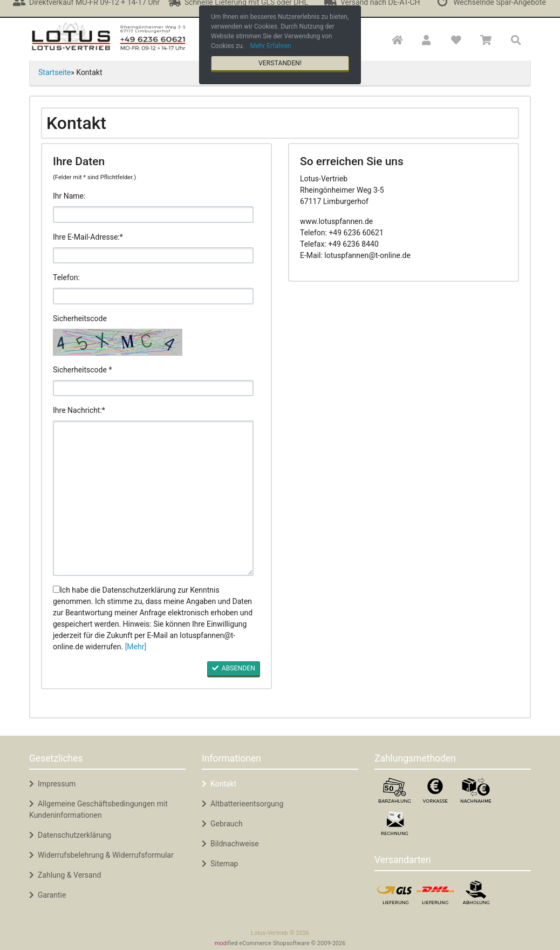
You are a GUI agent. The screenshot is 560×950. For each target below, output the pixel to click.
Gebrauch (222, 824)
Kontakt (219, 784)
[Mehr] (136, 647)
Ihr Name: (69, 196)
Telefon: (66, 277)
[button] (426, 41)
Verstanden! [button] (280, 63)
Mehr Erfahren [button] (271, 46)
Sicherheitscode (80, 318)
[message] (153, 498)
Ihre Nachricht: (77, 410)
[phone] (153, 296)
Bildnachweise (230, 844)
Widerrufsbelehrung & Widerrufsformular (101, 855)
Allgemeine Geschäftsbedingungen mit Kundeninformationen (98, 809)
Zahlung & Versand (65, 875)
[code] (153, 388)
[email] (153, 255)
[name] (153, 214)
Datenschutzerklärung (70, 835)
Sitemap (220, 864)
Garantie (47, 895)
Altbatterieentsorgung (243, 804)
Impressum (52, 784)
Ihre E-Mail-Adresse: (86, 237)
